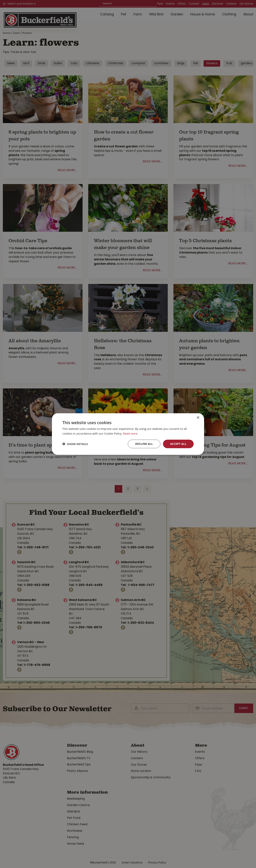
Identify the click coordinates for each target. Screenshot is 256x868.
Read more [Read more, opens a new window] (130, 433)
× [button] (198, 418)
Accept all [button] (178, 444)
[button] (75, 444)
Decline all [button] (144, 444)
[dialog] (128, 434)
